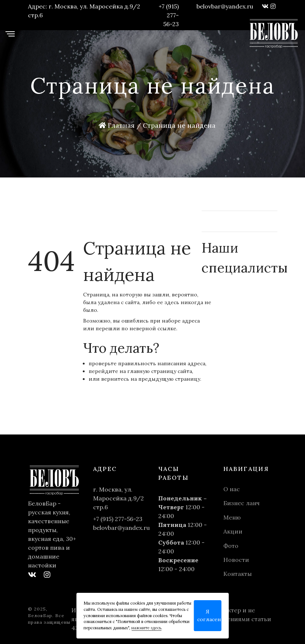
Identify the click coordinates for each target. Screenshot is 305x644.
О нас (232, 489)
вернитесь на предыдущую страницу (151, 379)
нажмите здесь (146, 628)
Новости (236, 560)
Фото (231, 546)
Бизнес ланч (242, 503)
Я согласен (209, 615)
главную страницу (152, 371)
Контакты (237, 574)
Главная (117, 125)
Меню (232, 517)
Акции (233, 531)
